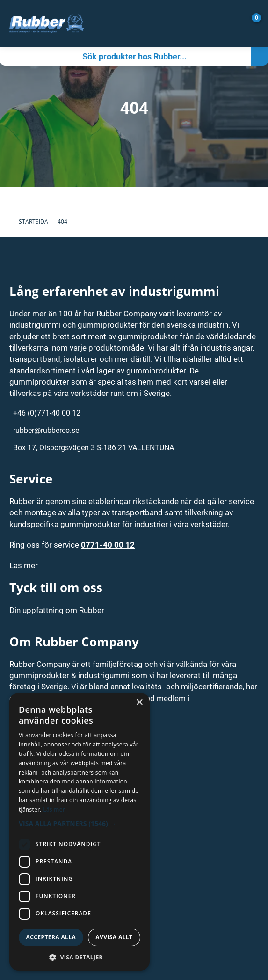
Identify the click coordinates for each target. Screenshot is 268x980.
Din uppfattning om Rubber (57, 610)
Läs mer (24, 565)
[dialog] (80, 832)
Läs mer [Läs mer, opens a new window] (54, 809)
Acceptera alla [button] (51, 937)
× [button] (139, 703)
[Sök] (125, 56)
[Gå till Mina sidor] (238, 23)
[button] (80, 823)
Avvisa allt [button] (114, 937)
